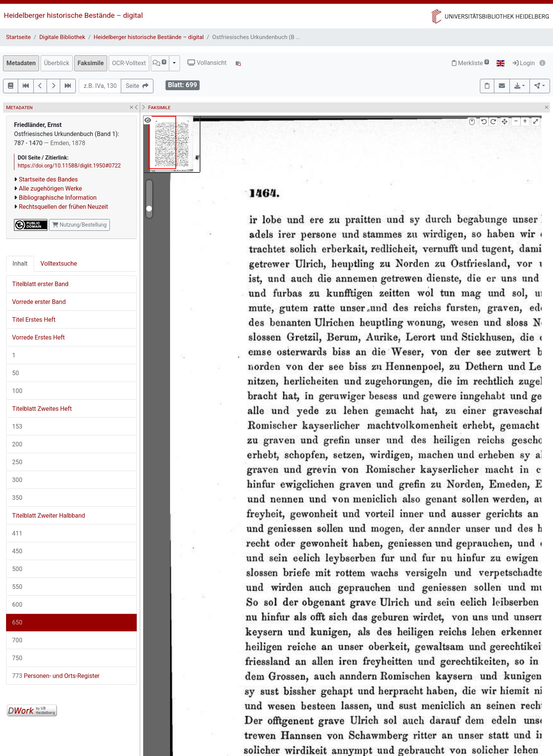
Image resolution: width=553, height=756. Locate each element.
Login (524, 63)
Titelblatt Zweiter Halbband (48, 516)
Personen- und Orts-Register (56, 676)
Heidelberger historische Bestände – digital (73, 15)
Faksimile (91, 63)
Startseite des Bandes (48, 179)
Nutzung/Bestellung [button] (79, 225)
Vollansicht (207, 63)
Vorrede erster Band (39, 302)
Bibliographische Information (58, 198)
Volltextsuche (59, 264)
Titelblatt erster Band (40, 284)
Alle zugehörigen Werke (51, 189)
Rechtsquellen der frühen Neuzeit (63, 207)
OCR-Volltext (129, 63)
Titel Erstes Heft (34, 320)
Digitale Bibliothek (62, 37)
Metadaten (21, 63)
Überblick (57, 63)
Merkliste (470, 63)
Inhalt (20, 264)
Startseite (18, 37)
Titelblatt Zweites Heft (42, 409)
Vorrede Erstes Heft (38, 337)
